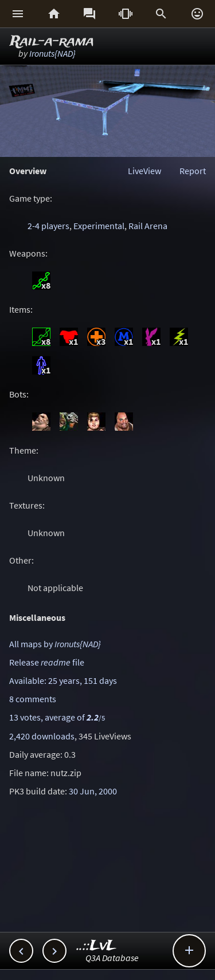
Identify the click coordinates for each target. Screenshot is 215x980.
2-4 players (48, 226)
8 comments (33, 699)
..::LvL (97, 946)
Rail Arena (148, 226)
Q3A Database (112, 958)
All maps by (55, 644)
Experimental (99, 226)
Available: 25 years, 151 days (63, 680)
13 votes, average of (57, 717)
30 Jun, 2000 (93, 791)
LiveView (144, 171)
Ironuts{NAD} (52, 53)
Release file (47, 662)
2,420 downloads (42, 736)
